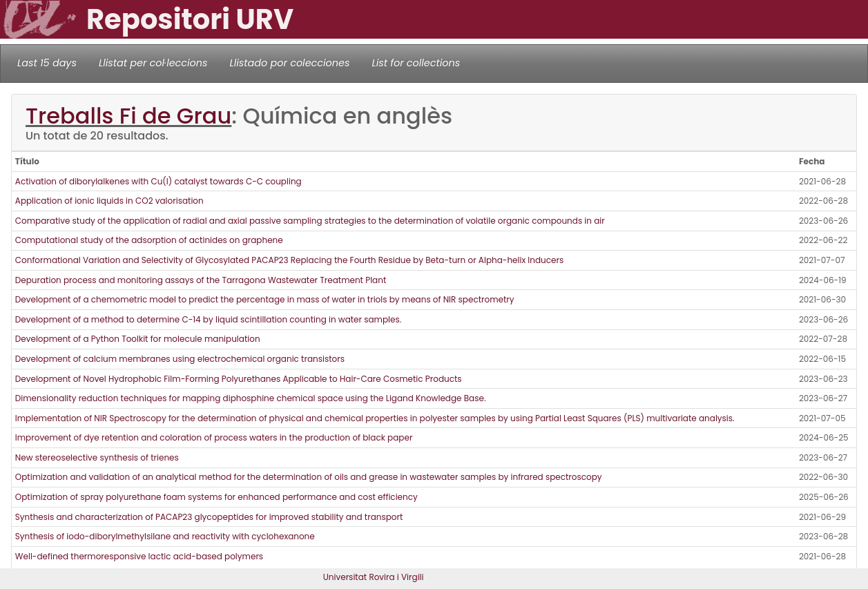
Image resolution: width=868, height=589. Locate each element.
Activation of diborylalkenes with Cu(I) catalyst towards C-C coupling (158, 181)
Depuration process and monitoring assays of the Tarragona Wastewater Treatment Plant (201, 280)
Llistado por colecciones (290, 63)
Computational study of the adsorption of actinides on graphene (149, 240)
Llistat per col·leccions (153, 63)
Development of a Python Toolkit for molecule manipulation (138, 339)
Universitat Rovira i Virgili (374, 577)
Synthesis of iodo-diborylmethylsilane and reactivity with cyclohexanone (165, 536)
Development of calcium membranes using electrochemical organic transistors (180, 359)
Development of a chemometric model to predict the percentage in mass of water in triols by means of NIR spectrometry (265, 299)
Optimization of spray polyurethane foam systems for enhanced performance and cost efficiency (216, 497)
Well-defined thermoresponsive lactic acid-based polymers (139, 556)
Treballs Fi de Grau (128, 116)
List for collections (416, 63)
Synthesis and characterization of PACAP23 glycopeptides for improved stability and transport (209, 517)
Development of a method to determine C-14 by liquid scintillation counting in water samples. (208, 319)
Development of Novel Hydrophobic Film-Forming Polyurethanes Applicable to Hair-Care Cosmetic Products (239, 379)
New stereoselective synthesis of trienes (97, 457)
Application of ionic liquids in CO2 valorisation (109, 201)
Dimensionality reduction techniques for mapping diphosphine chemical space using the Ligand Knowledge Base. (251, 398)
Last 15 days (47, 63)
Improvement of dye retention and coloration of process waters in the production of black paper (214, 437)
